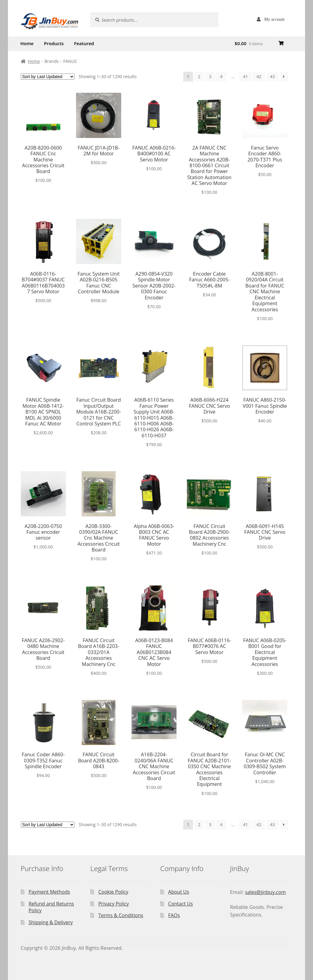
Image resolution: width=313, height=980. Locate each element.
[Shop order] (48, 77)
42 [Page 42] (259, 76)
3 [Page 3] (210, 76)
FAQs (174, 915)
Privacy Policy (114, 904)
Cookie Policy (113, 892)
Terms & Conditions (121, 915)
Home (27, 43)
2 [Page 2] (199, 76)
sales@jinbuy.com (265, 892)
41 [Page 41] (246, 76)
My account (274, 19)
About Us (179, 892)
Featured (84, 43)
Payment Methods (49, 892)
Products (54, 43)
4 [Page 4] (221, 76)
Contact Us (181, 904)
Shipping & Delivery (51, 922)
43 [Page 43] (272, 76)
